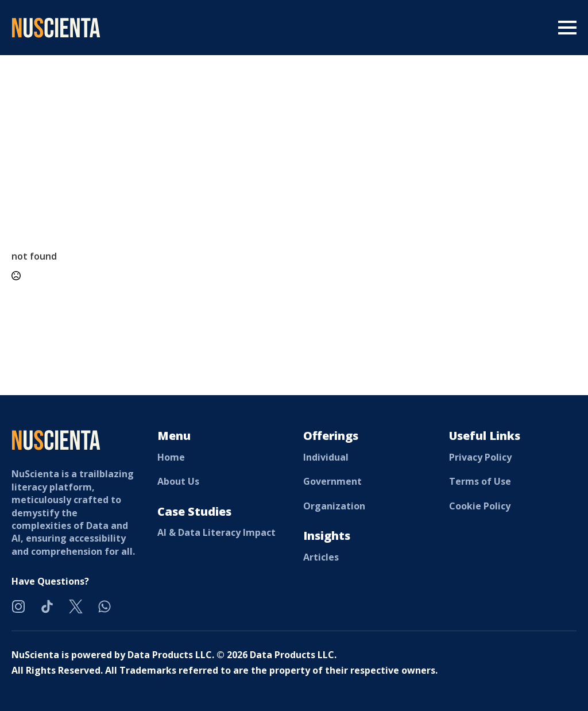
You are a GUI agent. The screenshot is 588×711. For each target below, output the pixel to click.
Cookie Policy (480, 506)
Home (171, 457)
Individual (326, 457)
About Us (178, 481)
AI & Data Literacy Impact (216, 532)
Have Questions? (50, 581)
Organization (334, 506)
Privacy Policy (480, 457)
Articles (321, 557)
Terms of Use (480, 481)
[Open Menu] (567, 28)
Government (332, 481)
